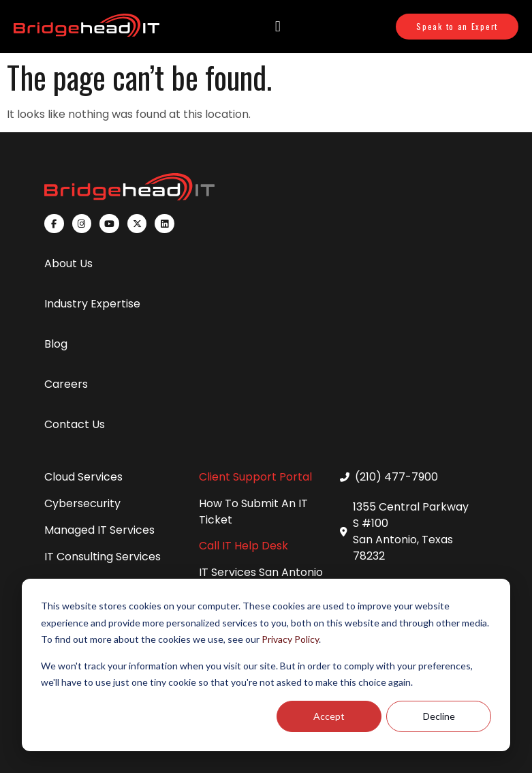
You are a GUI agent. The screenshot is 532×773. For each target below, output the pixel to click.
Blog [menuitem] (56, 344)
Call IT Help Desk (244, 546)
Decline (439, 716)
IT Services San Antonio (261, 572)
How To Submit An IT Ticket (253, 512)
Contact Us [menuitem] (75, 424)
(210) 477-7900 (396, 477)
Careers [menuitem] (66, 384)
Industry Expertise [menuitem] (92, 304)
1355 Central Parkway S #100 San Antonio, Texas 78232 (411, 531)
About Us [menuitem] (68, 263)
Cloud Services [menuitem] (83, 477)
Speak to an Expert (457, 26)
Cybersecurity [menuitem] (82, 503)
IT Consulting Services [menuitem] (103, 557)
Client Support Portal (255, 477)
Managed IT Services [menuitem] (99, 530)
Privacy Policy (290, 639)
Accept (329, 716)
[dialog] (266, 665)
